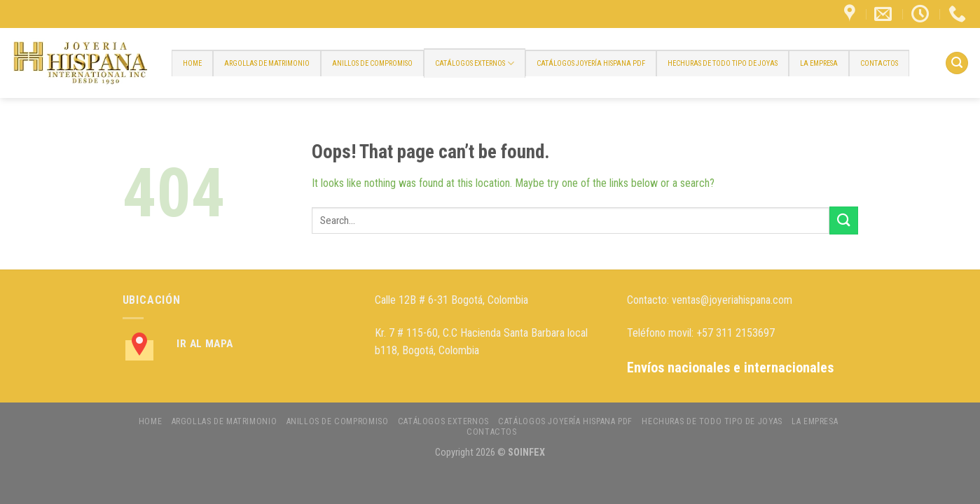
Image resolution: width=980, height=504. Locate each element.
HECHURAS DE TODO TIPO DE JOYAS (723, 63)
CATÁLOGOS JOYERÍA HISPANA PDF (591, 63)
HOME (192, 63)
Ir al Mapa (205, 344)
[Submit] (843, 220)
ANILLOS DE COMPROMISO (372, 63)
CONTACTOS (879, 63)
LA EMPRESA (819, 63)
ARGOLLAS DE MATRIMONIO (267, 63)
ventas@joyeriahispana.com (732, 300)
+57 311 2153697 (736, 333)
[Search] (957, 63)
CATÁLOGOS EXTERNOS (475, 63)
